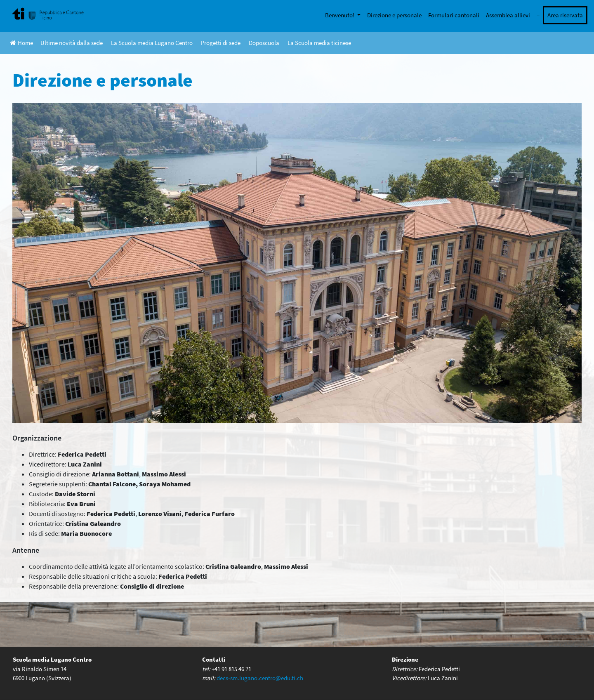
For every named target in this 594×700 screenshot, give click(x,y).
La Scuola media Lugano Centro (152, 43)
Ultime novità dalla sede (72, 43)
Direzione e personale (394, 15)
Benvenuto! (340, 15)
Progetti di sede (221, 43)
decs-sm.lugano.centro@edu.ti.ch (260, 678)
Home (21, 43)
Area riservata (565, 15)
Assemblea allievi (508, 15)
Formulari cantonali (454, 15)
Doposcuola (264, 43)
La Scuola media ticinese (319, 43)
